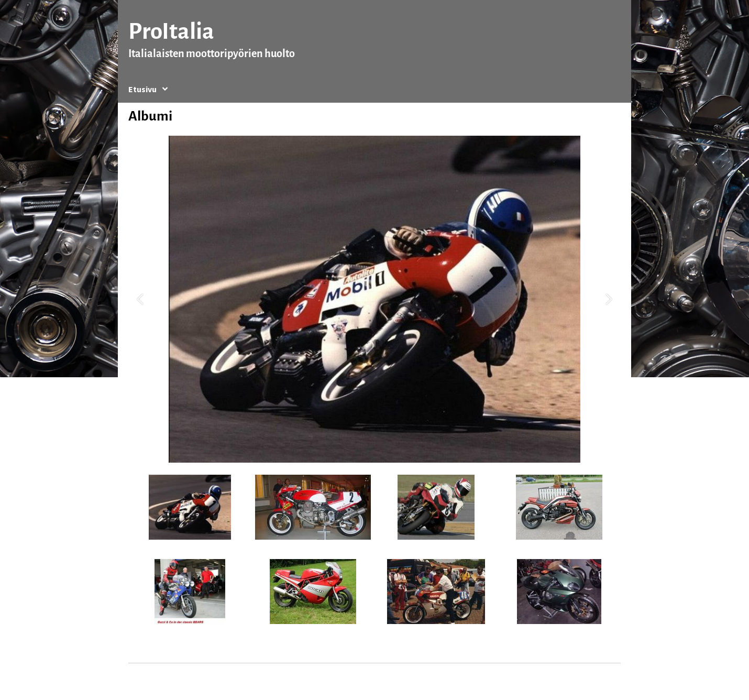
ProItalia (171, 31)
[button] (140, 299)
